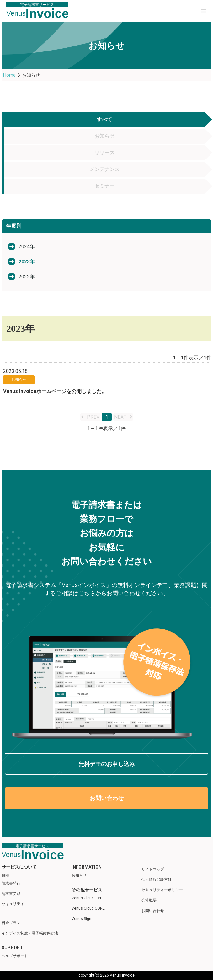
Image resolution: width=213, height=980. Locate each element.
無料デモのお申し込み (107, 764)
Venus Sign (81, 919)
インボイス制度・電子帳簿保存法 (30, 933)
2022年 (27, 277)
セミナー (104, 186)
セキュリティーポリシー (162, 890)
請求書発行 (11, 883)
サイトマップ (153, 869)
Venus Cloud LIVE (87, 898)
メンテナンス (104, 169)
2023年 (27, 262)
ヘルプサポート (15, 956)
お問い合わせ (107, 798)
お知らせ (104, 136)
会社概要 (149, 900)
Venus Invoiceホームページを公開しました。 (55, 391)
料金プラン (11, 923)
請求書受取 (11, 894)
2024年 (27, 247)
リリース (104, 153)
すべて (104, 119)
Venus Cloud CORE (88, 908)
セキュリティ (13, 904)
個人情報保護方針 (157, 880)
